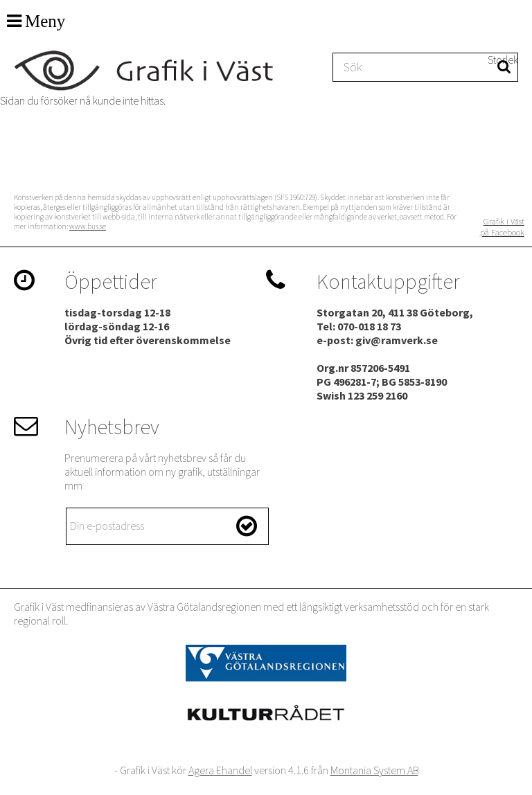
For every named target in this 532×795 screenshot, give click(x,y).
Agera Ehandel (220, 770)
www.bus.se (88, 226)
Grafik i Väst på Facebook (502, 226)
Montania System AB (374, 770)
